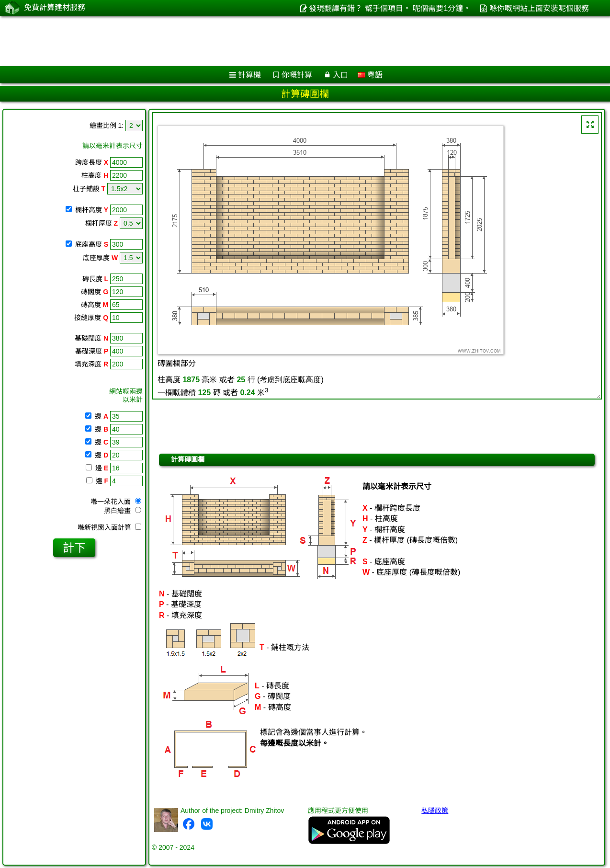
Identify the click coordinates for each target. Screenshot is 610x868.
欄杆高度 (92, 210)
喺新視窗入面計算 (109, 527)
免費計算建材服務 (55, 8)
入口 (340, 75)
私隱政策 (435, 811)
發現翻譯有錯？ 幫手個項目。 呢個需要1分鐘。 (390, 8)
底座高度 (92, 244)
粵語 (370, 75)
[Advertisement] (291, 41)
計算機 (249, 75)
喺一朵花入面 (116, 502)
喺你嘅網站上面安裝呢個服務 (539, 8)
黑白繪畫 (123, 511)
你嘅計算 (297, 75)
